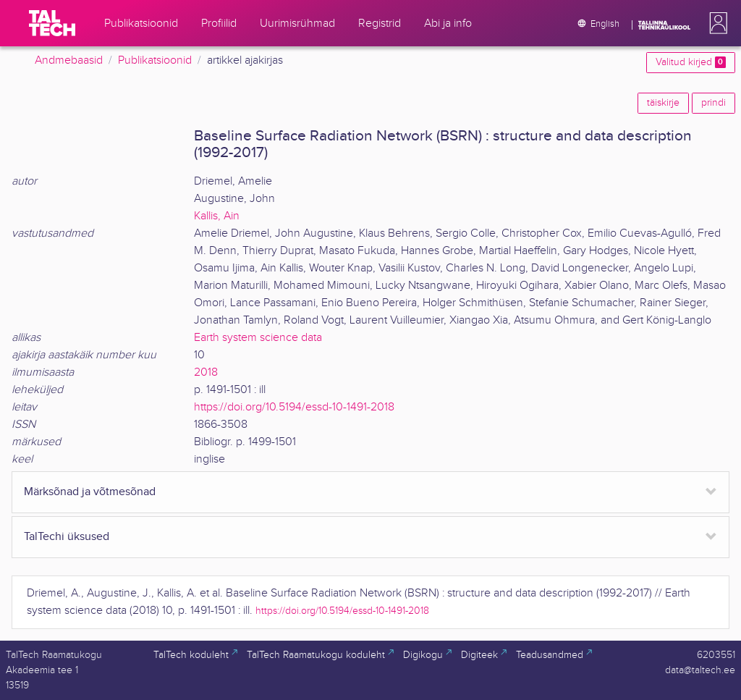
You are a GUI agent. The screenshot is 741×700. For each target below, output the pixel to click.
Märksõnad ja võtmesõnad (90, 492)
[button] (716, 23)
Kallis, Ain (217, 216)
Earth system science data (258, 338)
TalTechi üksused (67, 537)
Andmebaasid (69, 60)
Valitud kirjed (691, 62)
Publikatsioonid (155, 60)
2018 (206, 372)
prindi (714, 103)
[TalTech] (52, 23)
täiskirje (663, 103)
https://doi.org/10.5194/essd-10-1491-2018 (294, 407)
